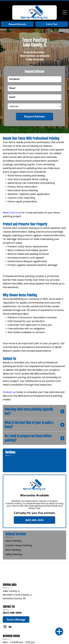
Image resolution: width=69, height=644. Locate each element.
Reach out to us (12, 213)
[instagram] (5, 627)
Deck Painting (13, 541)
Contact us (9, 392)
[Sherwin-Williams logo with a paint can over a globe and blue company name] (19, 571)
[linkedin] (10, 627)
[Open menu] (65, 12)
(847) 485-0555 (12, 613)
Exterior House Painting (19, 545)
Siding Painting (14, 554)
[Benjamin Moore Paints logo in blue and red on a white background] (50, 571)
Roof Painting (13, 550)
